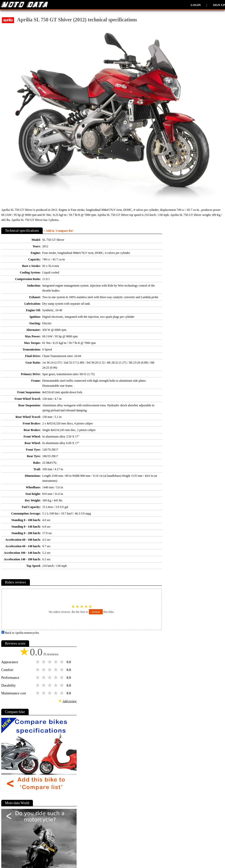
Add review (70, 701)
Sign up (219, 5)
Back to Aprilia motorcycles (20, 633)
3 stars (50, 662)
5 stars (62, 662)
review (96, 612)
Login (196, 5)
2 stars (44, 662)
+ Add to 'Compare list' (59, 231)
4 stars (56, 662)
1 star (38, 662)
